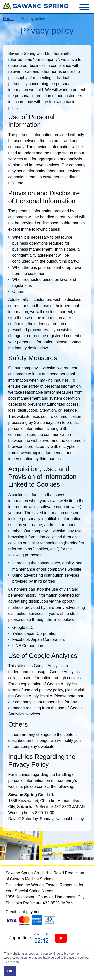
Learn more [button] (12, 962)
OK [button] (10, 971)
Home (8, 19)
